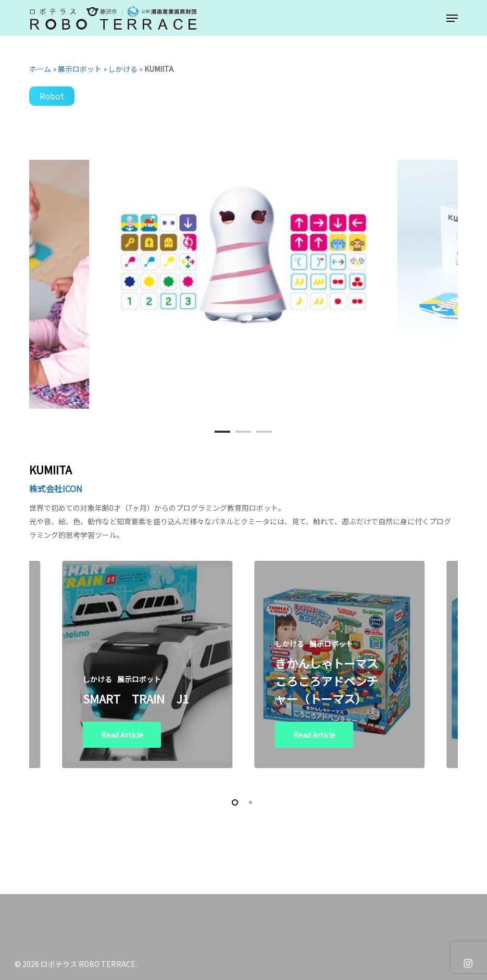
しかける (123, 69)
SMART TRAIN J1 (136, 698)
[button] (452, 18)
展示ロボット (80, 69)
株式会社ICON (56, 488)
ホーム (40, 69)
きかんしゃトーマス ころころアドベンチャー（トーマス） (327, 681)
